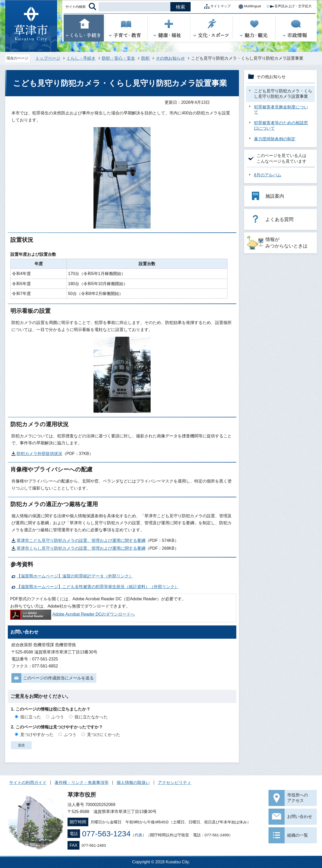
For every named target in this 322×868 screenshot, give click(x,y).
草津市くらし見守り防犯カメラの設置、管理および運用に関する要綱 (81, 548)
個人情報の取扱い (133, 783)
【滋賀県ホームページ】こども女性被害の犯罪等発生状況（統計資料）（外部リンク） (98, 587)
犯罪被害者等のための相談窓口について (281, 126)
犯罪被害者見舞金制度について (281, 110)
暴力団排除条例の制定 (275, 139)
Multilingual (248, 6)
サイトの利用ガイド (28, 783)
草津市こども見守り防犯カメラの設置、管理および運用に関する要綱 (81, 540)
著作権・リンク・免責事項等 (82, 783)
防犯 (145, 58)
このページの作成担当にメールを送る (58, 678)
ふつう (58, 717)
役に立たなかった (91, 717)
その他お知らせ (170, 58)
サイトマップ (216, 6)
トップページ (48, 58)
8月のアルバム (268, 175)
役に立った (31, 717)
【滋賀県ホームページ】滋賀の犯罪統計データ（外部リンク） (75, 576)
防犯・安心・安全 (118, 58)
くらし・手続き (81, 58)
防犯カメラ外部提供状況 (39, 454)
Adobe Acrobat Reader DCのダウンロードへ (72, 614)
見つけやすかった (37, 735)
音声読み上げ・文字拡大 (289, 6)
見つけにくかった (104, 735)
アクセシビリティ (175, 783)
